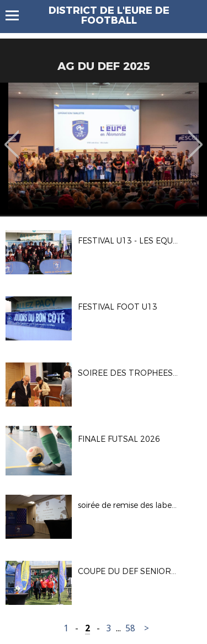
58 (130, 628)
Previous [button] (12, 137)
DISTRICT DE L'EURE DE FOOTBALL (109, 15)
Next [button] (196, 137)
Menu (17, 15)
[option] (104, 149)
